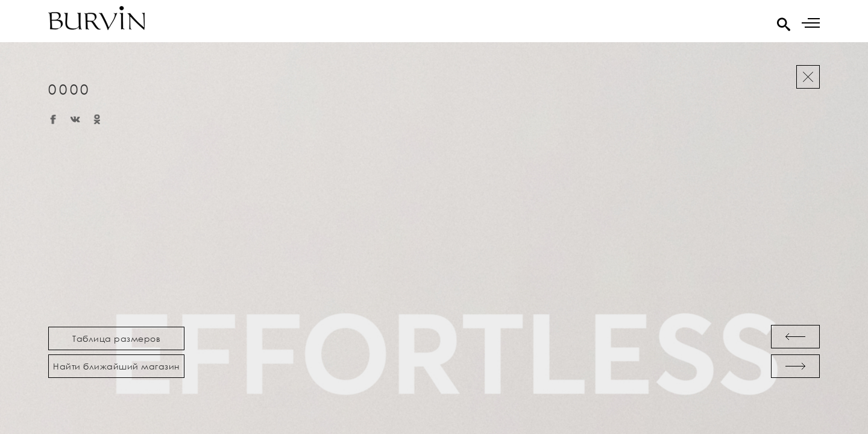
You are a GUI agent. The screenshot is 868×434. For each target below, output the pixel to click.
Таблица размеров (116, 338)
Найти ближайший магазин (116, 366)
